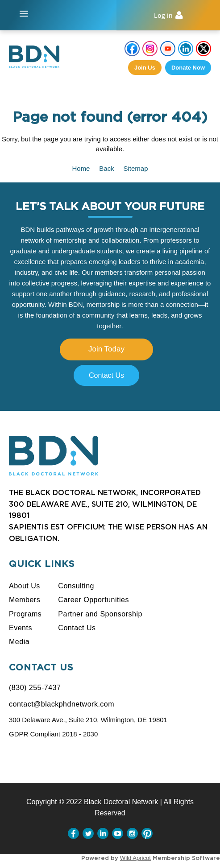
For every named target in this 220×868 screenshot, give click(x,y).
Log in (163, 15)
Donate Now (188, 68)
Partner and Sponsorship (100, 614)
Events (21, 628)
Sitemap (136, 168)
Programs (25, 614)
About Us (25, 586)
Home (81, 168)
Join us (145, 68)
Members (25, 600)
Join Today (106, 349)
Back (106, 168)
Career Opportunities (93, 600)
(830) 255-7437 (35, 688)
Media (19, 642)
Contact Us (106, 375)
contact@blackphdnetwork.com (62, 704)
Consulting (76, 586)
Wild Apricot (135, 858)
